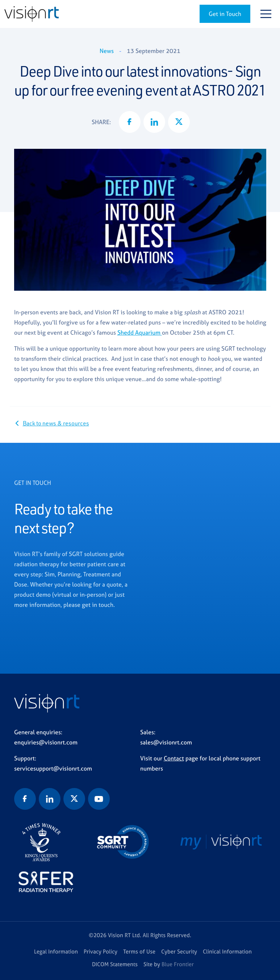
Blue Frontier (178, 964)
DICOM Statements (115, 964)
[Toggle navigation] (266, 14)
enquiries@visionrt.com (46, 742)
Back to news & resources (56, 423)
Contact (174, 758)
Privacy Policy (101, 952)
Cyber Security (179, 952)
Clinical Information (227, 952)
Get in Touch (225, 14)
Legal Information (56, 952)
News (107, 51)
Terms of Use (139, 952)
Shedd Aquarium (140, 332)
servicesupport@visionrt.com (53, 768)
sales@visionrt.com (166, 742)
